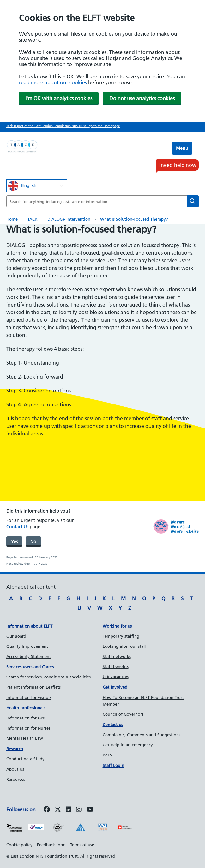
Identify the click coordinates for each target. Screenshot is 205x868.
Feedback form (51, 845)
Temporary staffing (121, 636)
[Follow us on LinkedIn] (69, 810)
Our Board (16, 636)
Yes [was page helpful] (14, 542)
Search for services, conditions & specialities (48, 677)
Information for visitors (29, 697)
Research (15, 749)
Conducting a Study (25, 759)
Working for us (117, 626)
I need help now (177, 165)
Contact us (113, 725)
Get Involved (115, 687)
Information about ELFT (29, 626)
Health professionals (26, 708)
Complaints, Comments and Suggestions (142, 735)
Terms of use (82, 845)
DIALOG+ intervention (69, 219)
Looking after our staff (125, 646)
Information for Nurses (28, 728)
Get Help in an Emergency (128, 745)
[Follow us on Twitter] (58, 810)
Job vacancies (116, 677)
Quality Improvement (27, 646)
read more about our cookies (53, 82)
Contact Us (17, 527)
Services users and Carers (30, 667)
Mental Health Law (25, 738)
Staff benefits (116, 666)
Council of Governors (123, 714)
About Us (15, 769)
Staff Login (113, 765)
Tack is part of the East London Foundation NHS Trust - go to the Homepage (63, 126)
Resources (16, 779)
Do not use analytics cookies (142, 98)
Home (12, 219)
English (22, 186)
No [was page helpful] (33, 542)
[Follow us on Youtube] (90, 810)
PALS (107, 755)
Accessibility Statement (29, 656)
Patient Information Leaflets (33, 687)
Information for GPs (25, 718)
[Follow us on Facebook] (47, 810)
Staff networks (117, 656)
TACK (33, 219)
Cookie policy (19, 845)
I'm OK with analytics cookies (59, 98)
